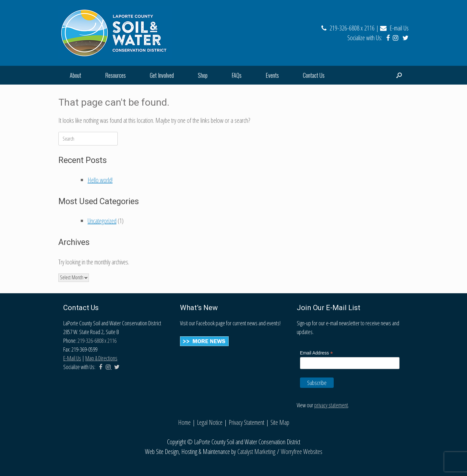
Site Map (280, 422)
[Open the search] (399, 75)
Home (184, 422)
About (75, 75)
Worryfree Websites (302, 452)
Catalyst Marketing (256, 452)
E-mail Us (394, 28)
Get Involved (162, 75)
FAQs (237, 75)
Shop (203, 75)
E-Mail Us (72, 358)
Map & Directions (101, 358)
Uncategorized (102, 221)
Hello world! (100, 180)
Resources (115, 75)
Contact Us (314, 75)
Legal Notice (210, 422)
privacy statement (331, 405)
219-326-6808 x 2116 (348, 28)
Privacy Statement (246, 422)
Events (272, 75)
